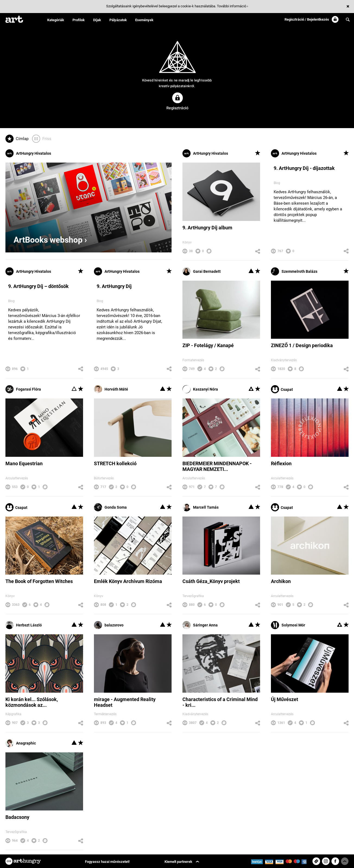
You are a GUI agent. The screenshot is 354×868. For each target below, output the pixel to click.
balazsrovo (109, 625)
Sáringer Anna (200, 625)
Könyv (187, 242)
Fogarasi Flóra (23, 389)
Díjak (97, 20)
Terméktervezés (105, 714)
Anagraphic (21, 743)
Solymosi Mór (288, 625)
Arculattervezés (17, 478)
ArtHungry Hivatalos (28, 153)
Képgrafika (13, 714)
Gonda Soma (110, 507)
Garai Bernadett (202, 271)
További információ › (233, 6)
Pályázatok (118, 20)
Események (144, 20)
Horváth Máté (111, 389)
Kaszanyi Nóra (200, 389)
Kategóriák (56, 20)
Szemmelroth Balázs (294, 271)
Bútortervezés (104, 478)
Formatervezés (193, 360)
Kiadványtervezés (284, 360)
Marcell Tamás (200, 507)
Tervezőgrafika (193, 596)
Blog (277, 183)
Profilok (79, 20)
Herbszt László (24, 625)
